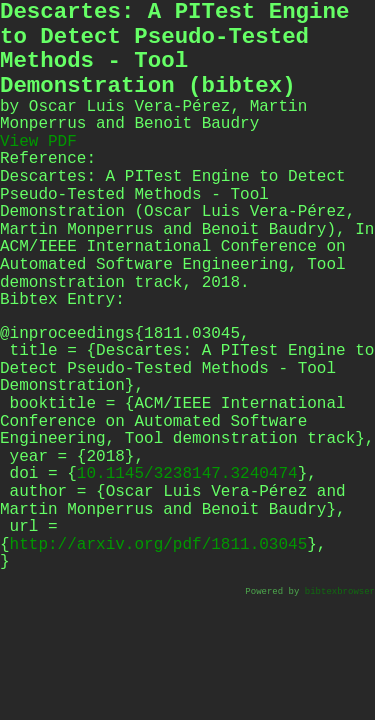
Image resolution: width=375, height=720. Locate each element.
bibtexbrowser (340, 592)
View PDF (38, 142)
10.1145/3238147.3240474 (187, 474)
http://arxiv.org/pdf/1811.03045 (159, 545)
